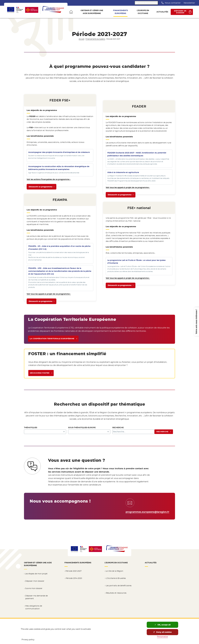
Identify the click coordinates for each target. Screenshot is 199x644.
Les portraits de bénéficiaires (119, 586)
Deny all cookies (163, 632)
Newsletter (189, 3)
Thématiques (31, 428)
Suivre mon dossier (34, 588)
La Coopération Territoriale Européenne (52, 339)
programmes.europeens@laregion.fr (147, 512)
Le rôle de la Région (114, 571)
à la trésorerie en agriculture (123, 172)
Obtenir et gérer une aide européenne (38, 564)
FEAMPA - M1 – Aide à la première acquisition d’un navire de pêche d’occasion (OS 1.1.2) (59, 248)
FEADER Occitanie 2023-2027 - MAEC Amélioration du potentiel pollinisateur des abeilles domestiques (137, 154)
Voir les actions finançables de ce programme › (49, 179)
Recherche (118, 428)
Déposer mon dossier (35, 581)
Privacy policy (28, 640)
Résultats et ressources (116, 593)
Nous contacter (171, 3)
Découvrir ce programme (41, 187)
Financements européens (95, 39)
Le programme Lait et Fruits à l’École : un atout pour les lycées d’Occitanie (136, 262)
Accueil (81, 39)
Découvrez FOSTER (40, 373)
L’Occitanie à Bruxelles (116, 578)
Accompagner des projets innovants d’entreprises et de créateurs (59, 152)
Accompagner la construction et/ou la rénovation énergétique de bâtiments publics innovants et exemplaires (59, 168)
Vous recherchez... (146, 3)
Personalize (162, 637)
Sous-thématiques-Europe (82, 428)
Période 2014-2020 (74, 578)
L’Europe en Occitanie (116, 563)
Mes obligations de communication (34, 607)
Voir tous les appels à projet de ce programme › (49, 294)
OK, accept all (163, 625)
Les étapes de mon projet (36, 574)
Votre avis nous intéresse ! (196, 321)
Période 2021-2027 (73, 571)
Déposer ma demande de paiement (36, 597)
